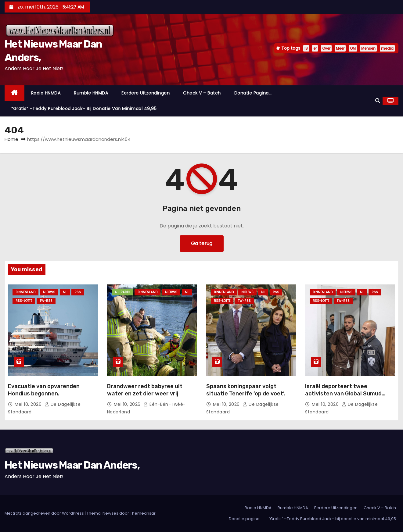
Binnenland (25, 292)
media (387, 48)
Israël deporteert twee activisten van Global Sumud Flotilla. (343, 394)
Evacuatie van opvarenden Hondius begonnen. (44, 390)
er (315, 48)
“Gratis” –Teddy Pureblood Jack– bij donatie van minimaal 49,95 (84, 109)
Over (326, 48)
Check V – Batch (202, 93)
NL (65, 292)
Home (11, 139)
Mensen (368, 48)
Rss (78, 292)
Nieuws (49, 292)
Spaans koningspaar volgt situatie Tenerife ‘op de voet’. (246, 390)
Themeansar (143, 513)
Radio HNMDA (46, 93)
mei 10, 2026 (29, 404)
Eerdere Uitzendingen (146, 93)
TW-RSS (46, 301)
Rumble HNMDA (91, 93)
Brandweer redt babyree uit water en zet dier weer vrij (145, 390)
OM (353, 48)
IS (306, 48)
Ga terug (202, 243)
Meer (340, 48)
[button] (378, 101)
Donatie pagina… (253, 93)
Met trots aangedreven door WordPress (45, 513)
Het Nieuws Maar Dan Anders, (72, 465)
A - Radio (122, 292)
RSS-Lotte (24, 301)
